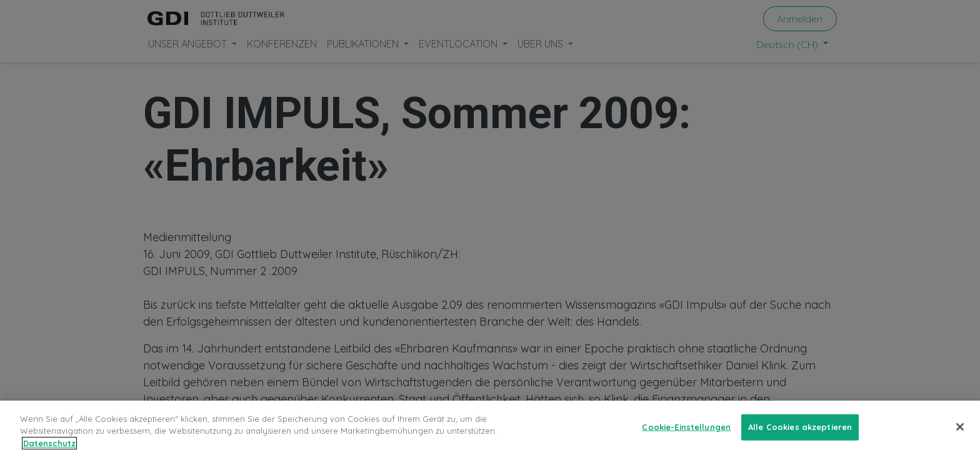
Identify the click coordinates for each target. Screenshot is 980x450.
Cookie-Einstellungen (686, 431)
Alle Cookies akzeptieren (800, 431)
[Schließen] (960, 432)
